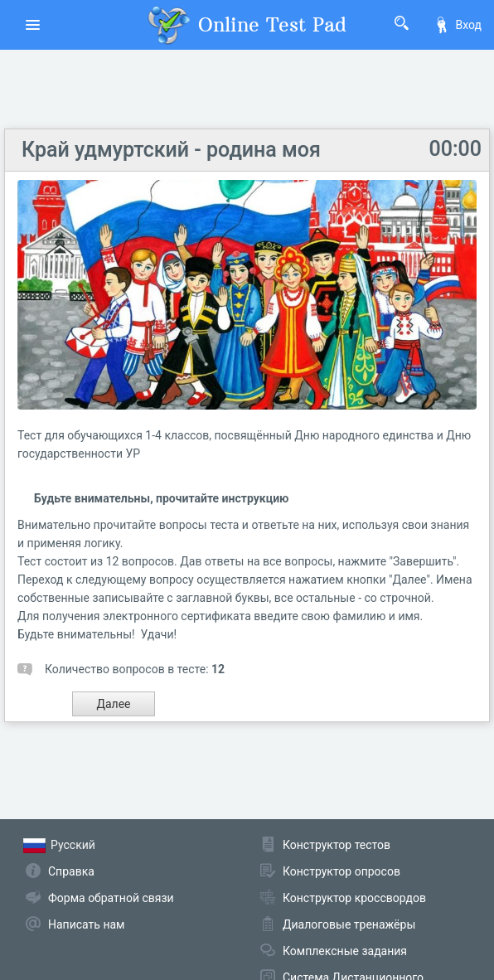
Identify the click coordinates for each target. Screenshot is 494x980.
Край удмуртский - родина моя (171, 150)
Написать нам (86, 924)
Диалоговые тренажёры (349, 924)
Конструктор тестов (337, 845)
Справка (71, 871)
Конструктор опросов (341, 871)
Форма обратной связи (111, 898)
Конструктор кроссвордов (354, 898)
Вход (458, 25)
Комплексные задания (345, 951)
